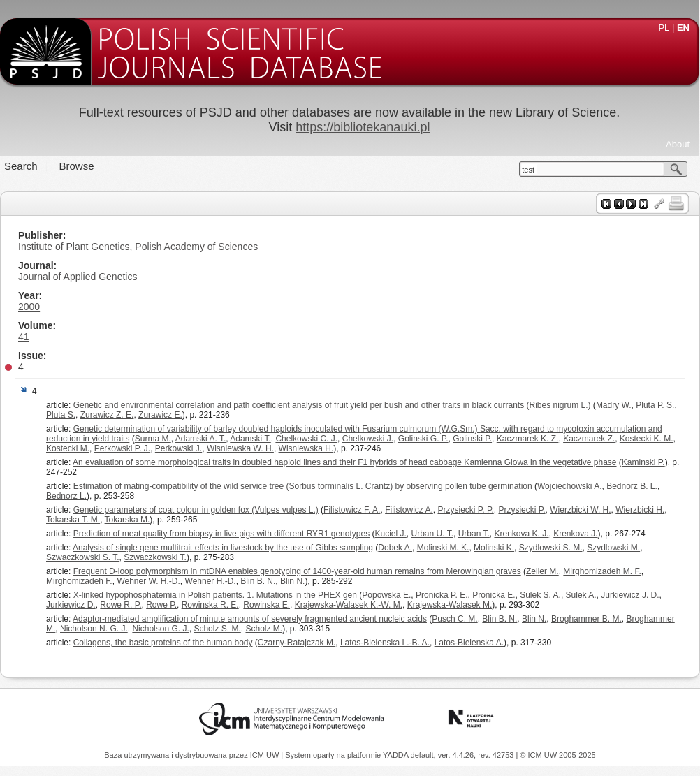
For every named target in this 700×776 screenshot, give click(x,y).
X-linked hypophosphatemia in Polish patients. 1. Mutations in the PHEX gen (215, 595)
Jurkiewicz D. (71, 605)
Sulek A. (581, 595)
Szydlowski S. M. (551, 548)
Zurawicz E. (160, 415)
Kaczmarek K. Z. (528, 439)
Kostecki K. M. (647, 439)
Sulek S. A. (540, 595)
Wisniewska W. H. (240, 448)
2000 (29, 307)
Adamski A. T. (200, 439)
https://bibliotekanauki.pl (363, 127)
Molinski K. (494, 548)
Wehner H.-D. (211, 581)
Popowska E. (386, 595)
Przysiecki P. (522, 510)
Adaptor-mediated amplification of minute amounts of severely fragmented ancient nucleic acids (250, 619)
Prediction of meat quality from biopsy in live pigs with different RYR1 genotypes (221, 534)
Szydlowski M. (613, 548)
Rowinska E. (267, 605)
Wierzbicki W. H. (580, 510)
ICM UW (266, 755)
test (528, 170)
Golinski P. (472, 439)
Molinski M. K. (443, 548)
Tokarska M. (127, 520)
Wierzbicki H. (640, 510)
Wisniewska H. (306, 448)
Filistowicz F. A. (352, 510)
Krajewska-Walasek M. (450, 605)
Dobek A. (395, 548)
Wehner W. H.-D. (148, 581)
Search (21, 166)
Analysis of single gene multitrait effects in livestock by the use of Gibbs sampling (223, 548)
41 (24, 337)
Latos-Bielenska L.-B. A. (385, 643)
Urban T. (474, 534)
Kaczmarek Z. (589, 439)
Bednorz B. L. (632, 486)
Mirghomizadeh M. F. (602, 571)
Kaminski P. (643, 462)
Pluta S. (61, 415)
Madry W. (614, 405)
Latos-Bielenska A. (469, 643)
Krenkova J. (575, 534)
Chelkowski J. (368, 439)
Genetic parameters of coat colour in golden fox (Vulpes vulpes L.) (196, 510)
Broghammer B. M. (586, 619)
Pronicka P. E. (442, 595)
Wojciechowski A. (569, 486)
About (678, 144)
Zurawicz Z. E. (107, 415)
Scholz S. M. (217, 629)
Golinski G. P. (423, 439)
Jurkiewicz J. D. (630, 595)
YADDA (397, 755)
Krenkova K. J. (521, 534)
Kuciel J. (390, 534)
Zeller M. (542, 571)
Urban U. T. (432, 534)
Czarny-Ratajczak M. (297, 643)
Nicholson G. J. (160, 629)
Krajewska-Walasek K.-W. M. (349, 605)
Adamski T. (250, 439)
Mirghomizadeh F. (79, 581)
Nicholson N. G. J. (94, 629)
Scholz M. (264, 629)
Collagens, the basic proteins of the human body (163, 643)
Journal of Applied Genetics (78, 277)
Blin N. (292, 581)
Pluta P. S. (655, 405)
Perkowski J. (178, 448)
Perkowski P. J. (122, 448)
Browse (77, 166)
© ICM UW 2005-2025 (557, 755)
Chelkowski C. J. (306, 439)
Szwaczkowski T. (155, 557)
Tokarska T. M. (73, 520)
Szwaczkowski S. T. (82, 557)
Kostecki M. (68, 448)
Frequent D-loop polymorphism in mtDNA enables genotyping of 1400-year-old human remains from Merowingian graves (297, 571)
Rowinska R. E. (210, 605)
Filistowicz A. (409, 510)
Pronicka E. (494, 595)
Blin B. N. (258, 581)
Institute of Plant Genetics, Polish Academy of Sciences (138, 247)
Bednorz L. (66, 496)
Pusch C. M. (454, 619)
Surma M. (153, 439)
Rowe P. (161, 605)
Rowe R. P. (121, 605)
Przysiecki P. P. (466, 510)
